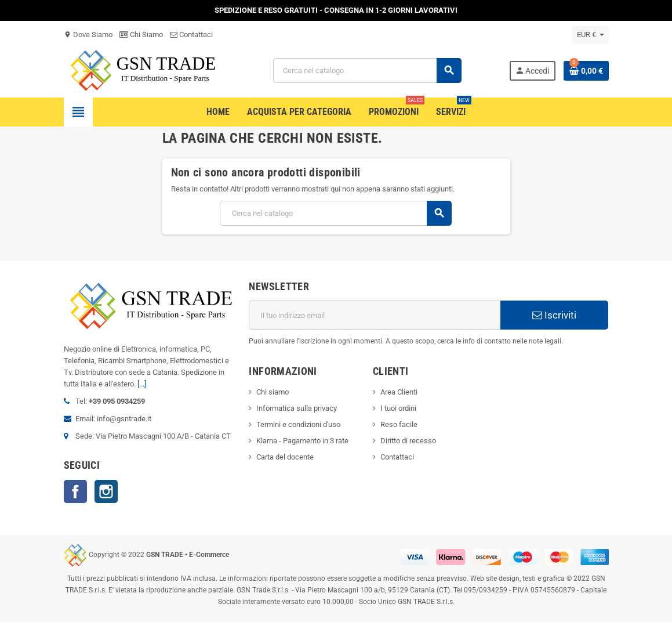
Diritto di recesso (408, 441)
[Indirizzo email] (375, 315)
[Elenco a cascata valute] (591, 35)
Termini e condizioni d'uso (298, 424)
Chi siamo (273, 392)
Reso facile (399, 424)
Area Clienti (399, 392)
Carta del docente (285, 457)
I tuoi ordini (398, 408)
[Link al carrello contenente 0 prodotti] (586, 71)
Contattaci (191, 35)
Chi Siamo (141, 35)
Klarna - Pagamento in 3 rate (302, 441)
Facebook (75, 491)
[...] (142, 384)
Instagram (106, 491)
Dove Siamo (88, 35)
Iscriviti (554, 315)
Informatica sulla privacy (297, 408)
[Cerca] (367, 70)
